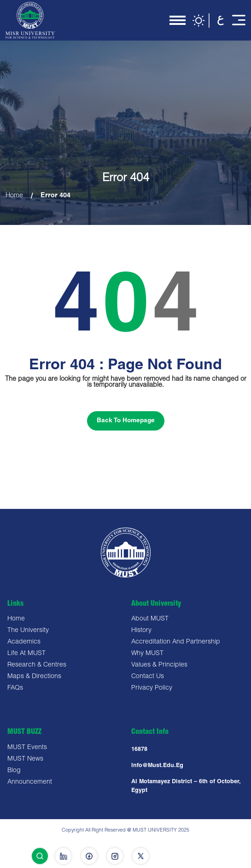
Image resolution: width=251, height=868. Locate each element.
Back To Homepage (126, 421)
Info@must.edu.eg (157, 766)
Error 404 (55, 196)
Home (14, 196)
